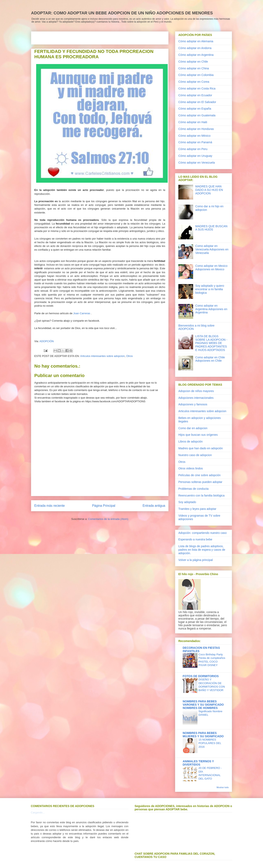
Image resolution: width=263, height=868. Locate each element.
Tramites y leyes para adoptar (197, 509)
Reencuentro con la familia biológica (201, 495)
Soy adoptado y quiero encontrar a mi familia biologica (210, 289)
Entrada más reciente (50, 506)
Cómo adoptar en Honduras (196, 129)
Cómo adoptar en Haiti (193, 122)
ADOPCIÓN (47, 341)
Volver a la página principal (196, 560)
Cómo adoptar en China (194, 68)
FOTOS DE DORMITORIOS (201, 676)
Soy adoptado (187, 502)
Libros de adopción (190, 441)
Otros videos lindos (191, 468)
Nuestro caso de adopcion (195, 455)
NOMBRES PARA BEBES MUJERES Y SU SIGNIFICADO (203, 735)
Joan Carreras (82, 313)
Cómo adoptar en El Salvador (197, 102)
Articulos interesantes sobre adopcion (102, 356)
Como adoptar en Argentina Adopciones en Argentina (211, 309)
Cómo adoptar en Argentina (196, 55)
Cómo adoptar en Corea (194, 82)
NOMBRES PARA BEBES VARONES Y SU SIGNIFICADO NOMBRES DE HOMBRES (203, 705)
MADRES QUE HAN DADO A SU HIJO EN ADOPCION (209, 190)
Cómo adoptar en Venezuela (197, 163)
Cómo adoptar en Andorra (195, 48)
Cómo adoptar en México (194, 136)
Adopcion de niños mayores (196, 391)
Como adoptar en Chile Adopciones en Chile (210, 359)
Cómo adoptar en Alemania (196, 41)
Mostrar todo (223, 787)
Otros (129, 356)
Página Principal (104, 506)
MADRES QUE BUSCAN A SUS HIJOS (211, 228)
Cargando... (38, 812)
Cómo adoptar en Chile (193, 62)
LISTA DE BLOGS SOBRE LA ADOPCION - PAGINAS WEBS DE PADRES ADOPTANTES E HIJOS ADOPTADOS (211, 343)
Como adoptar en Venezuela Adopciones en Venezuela (212, 249)
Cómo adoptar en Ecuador (195, 95)
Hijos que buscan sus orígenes (198, 435)
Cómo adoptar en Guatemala (197, 115)
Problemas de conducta (193, 489)
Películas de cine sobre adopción (199, 475)
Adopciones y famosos (193, 404)
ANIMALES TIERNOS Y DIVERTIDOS (198, 763)
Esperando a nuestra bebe (195, 539)
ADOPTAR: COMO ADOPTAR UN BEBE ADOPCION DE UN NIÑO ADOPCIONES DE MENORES (122, 13)
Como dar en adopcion (193, 428)
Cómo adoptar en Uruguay (195, 156)
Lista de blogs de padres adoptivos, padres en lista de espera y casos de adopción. (202, 550)
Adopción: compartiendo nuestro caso (202, 533)
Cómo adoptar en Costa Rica (197, 88)
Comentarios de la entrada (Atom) (108, 519)
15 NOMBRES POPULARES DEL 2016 (210, 743)
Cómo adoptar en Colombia (196, 75)
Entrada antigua (154, 506)
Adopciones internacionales (196, 398)
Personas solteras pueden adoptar (200, 482)
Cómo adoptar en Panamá (195, 142)
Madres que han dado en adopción (201, 448)
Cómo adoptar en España (195, 109)
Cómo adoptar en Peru (193, 149)
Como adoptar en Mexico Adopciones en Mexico (211, 268)
